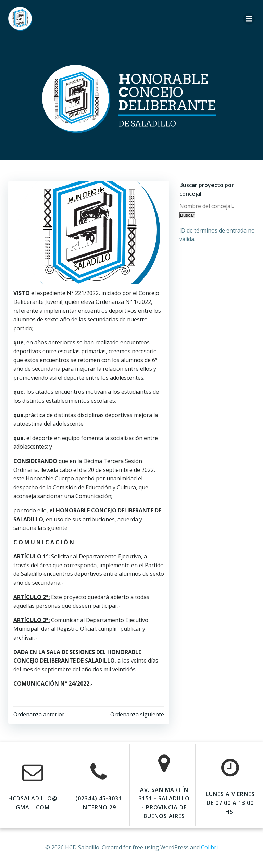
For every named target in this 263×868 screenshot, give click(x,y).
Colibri (209, 847)
